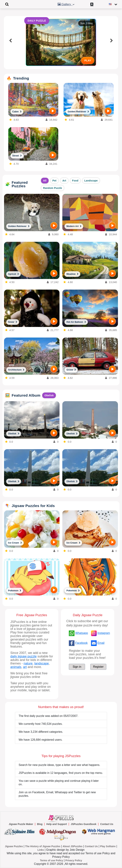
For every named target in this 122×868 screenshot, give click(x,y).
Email (101, 643)
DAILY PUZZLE (37, 21)
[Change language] (114, 4)
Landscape (91, 181)
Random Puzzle (53, 188)
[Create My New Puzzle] (93, 4)
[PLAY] (53, 111)
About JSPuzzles (73, 846)
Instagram (104, 633)
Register (98, 667)
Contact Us (107, 824)
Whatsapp (82, 633)
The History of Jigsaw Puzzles (43, 846)
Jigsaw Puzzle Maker (21, 824)
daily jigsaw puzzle (24, 656)
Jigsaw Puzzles (14, 846)
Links (41, 850)
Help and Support (57, 824)
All (45, 181)
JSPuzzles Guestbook (84, 824)
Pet (54, 181)
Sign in (77, 667)
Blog (40, 824)
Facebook (82, 643)
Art (64, 181)
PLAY (88, 60)
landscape (42, 663)
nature (28, 663)
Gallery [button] (66, 4)
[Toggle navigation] (7, 4)
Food (75, 181)
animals (16, 667)
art (25, 667)
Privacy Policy (74, 860)
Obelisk (49, 395)
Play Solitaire (108, 846)
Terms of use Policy (51, 860)
